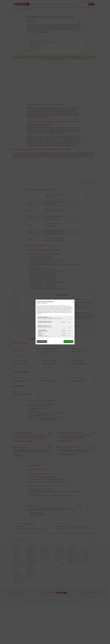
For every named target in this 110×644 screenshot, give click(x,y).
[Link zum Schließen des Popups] (73, 301)
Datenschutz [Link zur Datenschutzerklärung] (44, 303)
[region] (55, 327)
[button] (69, 319)
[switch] (70, 319)
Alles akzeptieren (68, 342)
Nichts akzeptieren (42, 342)
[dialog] (55, 322)
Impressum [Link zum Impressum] (39, 303)
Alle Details (64, 322)
